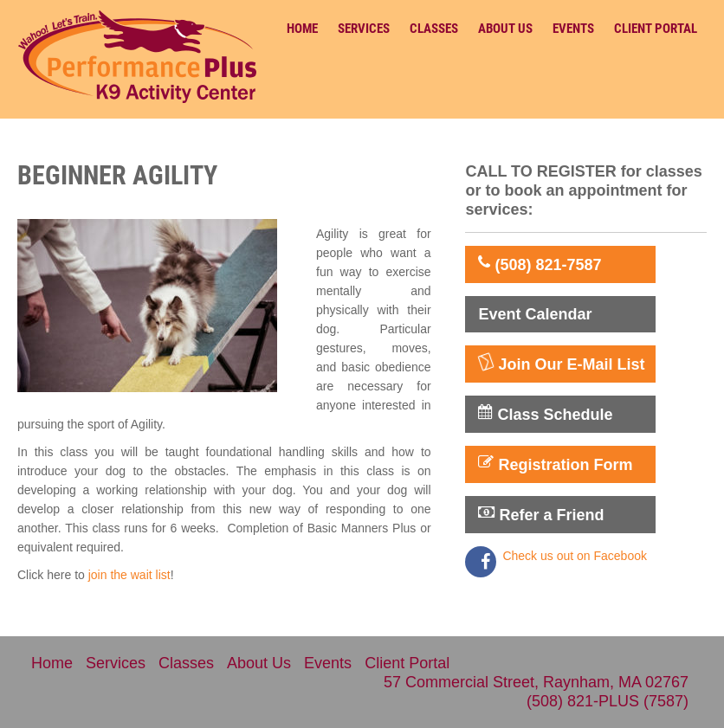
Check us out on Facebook (575, 556)
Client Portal (656, 29)
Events (573, 29)
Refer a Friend (541, 514)
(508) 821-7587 (540, 264)
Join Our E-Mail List (561, 364)
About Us (505, 29)
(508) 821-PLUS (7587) (608, 701)
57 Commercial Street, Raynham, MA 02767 (536, 682)
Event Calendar (535, 314)
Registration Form (555, 464)
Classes (434, 29)
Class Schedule (545, 414)
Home (302, 29)
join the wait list (129, 575)
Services (364, 29)
